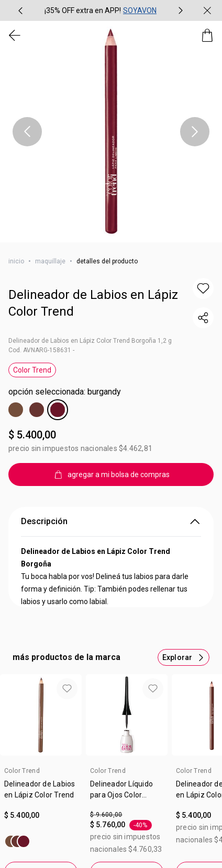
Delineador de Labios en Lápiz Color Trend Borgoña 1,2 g (90, 341)
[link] (41, 793)
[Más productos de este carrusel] (184, 657)
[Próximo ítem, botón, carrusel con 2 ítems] (181, 10)
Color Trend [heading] (22, 771)
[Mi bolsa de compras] (207, 36)
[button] (203, 288)
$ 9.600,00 (106, 815)
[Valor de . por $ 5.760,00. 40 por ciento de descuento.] (127, 833)
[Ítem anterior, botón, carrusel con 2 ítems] (20, 10)
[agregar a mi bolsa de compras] (111, 474)
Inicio (16, 261)
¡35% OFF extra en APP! (83, 10)
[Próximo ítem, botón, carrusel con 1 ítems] (195, 132)
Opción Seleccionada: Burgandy (65, 392)
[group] (101, 10)
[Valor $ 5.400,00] (41, 815)
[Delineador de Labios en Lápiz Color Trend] (17, 841)
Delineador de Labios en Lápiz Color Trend (93, 303)
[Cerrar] (207, 10)
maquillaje (50, 261)
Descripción (111, 522)
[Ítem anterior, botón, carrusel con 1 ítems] (27, 132)
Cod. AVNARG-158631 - (41, 350)
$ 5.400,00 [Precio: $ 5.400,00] (32, 435)
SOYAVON (140, 10)
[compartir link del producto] (203, 318)
